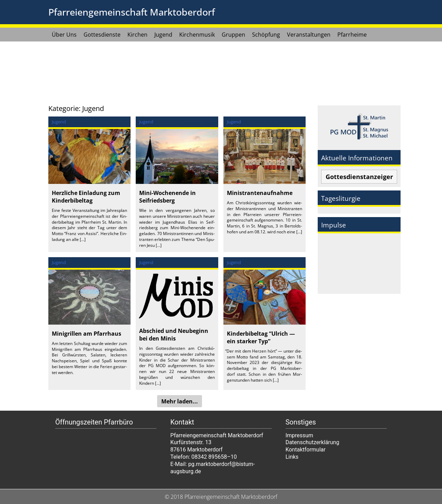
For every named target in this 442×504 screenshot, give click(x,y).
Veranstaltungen (309, 35)
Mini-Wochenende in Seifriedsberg (167, 197)
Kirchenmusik (197, 35)
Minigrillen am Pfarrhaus (87, 334)
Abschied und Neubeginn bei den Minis (174, 335)
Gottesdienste (102, 35)
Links (292, 457)
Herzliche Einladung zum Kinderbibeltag (86, 197)
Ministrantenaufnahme (260, 193)
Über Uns (64, 35)
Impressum (300, 435)
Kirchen (137, 35)
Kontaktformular (306, 450)
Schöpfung (266, 35)
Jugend (163, 35)
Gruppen (233, 35)
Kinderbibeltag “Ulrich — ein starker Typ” (261, 337)
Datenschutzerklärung (313, 442)
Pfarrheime (352, 35)
